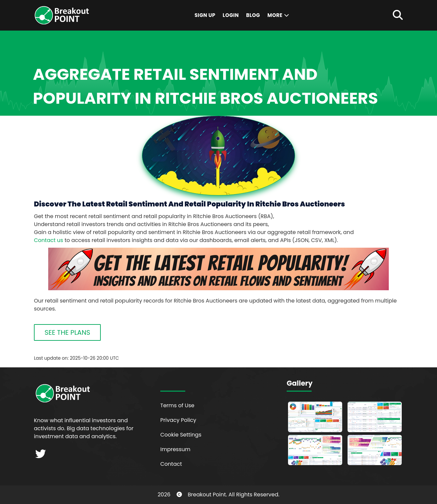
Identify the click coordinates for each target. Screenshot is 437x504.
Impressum (175, 449)
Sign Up (205, 15)
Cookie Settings (181, 435)
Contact (171, 464)
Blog (253, 15)
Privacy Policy (178, 420)
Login (231, 15)
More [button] (279, 15)
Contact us (49, 240)
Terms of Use (177, 405)
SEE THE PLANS (67, 332)
